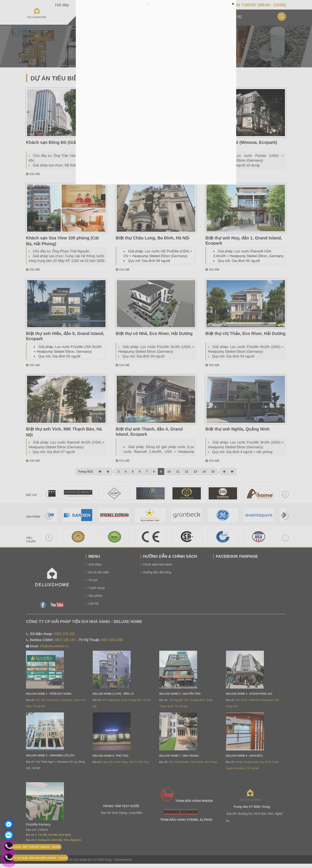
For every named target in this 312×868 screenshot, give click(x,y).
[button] (233, 4)
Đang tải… (156, 95)
